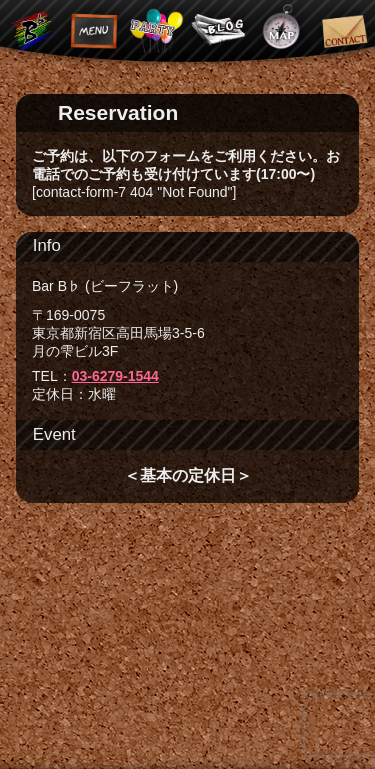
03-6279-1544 (115, 376)
